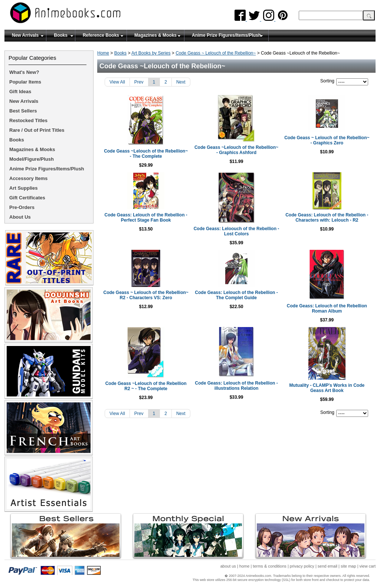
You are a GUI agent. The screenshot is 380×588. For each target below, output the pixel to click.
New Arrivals (25, 35)
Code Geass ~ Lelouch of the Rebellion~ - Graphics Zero (327, 140)
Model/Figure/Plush (32, 159)
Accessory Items (28, 178)
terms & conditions (269, 566)
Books (61, 35)
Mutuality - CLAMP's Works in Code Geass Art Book (327, 388)
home (245, 566)
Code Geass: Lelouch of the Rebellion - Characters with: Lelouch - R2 (327, 218)
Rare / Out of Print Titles (37, 130)
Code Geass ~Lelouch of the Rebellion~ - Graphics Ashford (236, 150)
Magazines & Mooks (155, 35)
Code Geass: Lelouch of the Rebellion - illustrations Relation (236, 386)
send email (327, 566)
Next (181, 82)
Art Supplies (24, 188)
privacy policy (302, 566)
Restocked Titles (28, 120)
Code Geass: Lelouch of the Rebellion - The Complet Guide (236, 295)
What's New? (24, 72)
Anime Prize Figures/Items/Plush (226, 35)
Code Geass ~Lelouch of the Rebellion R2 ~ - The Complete (146, 386)
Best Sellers (23, 111)
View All (117, 82)
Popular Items (25, 82)
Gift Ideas (20, 92)
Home (103, 53)
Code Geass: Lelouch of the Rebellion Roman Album (327, 308)
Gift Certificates (27, 198)
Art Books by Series (151, 53)
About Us (20, 217)
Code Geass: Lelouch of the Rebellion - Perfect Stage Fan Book (146, 218)
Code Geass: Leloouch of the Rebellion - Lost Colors (237, 231)
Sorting (327, 81)
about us (228, 566)
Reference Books (101, 35)
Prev (139, 82)
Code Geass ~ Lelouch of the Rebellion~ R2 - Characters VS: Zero (146, 295)
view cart (368, 566)
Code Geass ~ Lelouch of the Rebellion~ (216, 53)
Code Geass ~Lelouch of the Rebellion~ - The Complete (146, 154)
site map (348, 566)
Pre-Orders (22, 207)
